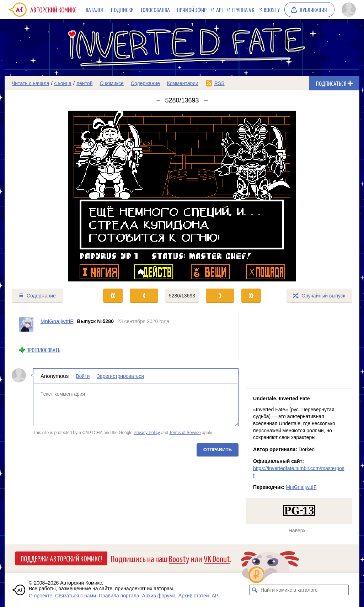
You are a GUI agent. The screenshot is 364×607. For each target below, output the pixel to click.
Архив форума (159, 596)
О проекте (41, 596)
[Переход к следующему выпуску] (182, 196)
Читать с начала (31, 83)
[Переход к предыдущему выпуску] (49, 196)
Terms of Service (185, 433)
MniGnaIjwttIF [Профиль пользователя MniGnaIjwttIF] (57, 321)
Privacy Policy (147, 433)
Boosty (272, 10)
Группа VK (243, 10)
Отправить (218, 449)
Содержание (145, 83)
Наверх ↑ (299, 531)
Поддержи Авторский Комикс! (61, 558)
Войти (83, 376)
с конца (63, 83)
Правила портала (119, 596)
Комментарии (183, 83)
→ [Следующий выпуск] (206, 100)
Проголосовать (43, 350)
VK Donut (217, 558)
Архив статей (194, 596)
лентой (85, 83)
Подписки (122, 10)
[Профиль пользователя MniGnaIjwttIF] (26, 324)
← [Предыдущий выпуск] (158, 100)
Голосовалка (155, 10)
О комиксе (111, 83)
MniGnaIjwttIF (301, 487)
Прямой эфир (192, 10)
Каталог (95, 10)
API (219, 10)
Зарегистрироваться (120, 376)
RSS (220, 83)
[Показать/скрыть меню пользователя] (349, 10)
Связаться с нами (76, 596)
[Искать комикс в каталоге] (255, 590)
